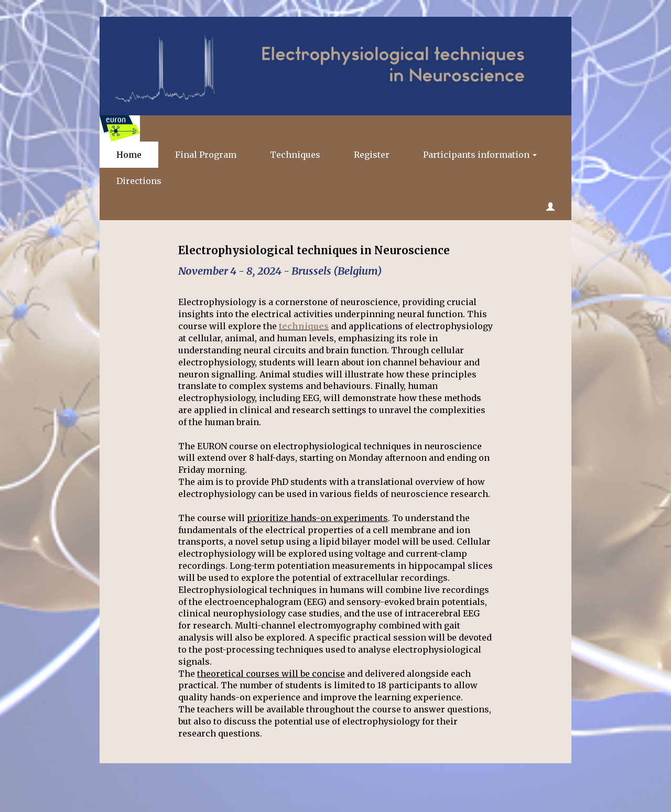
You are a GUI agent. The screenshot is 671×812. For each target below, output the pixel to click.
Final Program (206, 155)
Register (372, 155)
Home (129, 155)
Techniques (295, 155)
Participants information (480, 155)
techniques (304, 326)
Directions (139, 181)
